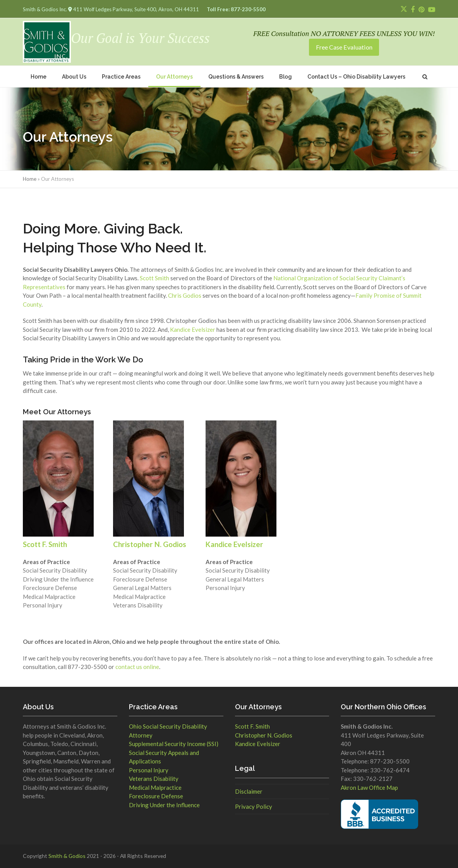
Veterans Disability (138, 605)
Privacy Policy (254, 806)
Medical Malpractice (49, 597)
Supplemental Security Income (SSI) (174, 744)
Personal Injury (43, 605)
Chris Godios (185, 295)
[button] (425, 76)
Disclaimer (249, 791)
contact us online (137, 667)
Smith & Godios (67, 856)
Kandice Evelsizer (193, 329)
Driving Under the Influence (58, 579)
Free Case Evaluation (344, 47)
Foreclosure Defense (50, 588)
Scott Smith (154, 278)
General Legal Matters (142, 588)
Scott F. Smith (252, 726)
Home (30, 179)
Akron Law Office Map (369, 787)
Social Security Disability (55, 570)
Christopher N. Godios (264, 735)
